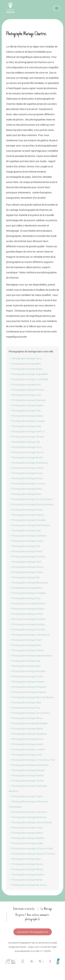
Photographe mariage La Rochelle (28, 379)
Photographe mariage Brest (25, 494)
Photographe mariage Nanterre (27, 603)
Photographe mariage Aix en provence (31, 499)
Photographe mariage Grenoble (27, 520)
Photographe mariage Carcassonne (29, 713)
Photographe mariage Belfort (26, 833)
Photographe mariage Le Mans (27, 749)
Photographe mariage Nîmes (26, 718)
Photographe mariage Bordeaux (27, 692)
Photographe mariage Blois (25, 645)
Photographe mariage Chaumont (28, 812)
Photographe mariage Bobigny (27, 609)
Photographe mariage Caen (25, 426)
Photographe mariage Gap (24, 661)
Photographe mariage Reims (25, 489)
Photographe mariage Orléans (26, 650)
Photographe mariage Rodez (26, 551)
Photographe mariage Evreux (26, 478)
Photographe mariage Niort (25, 384)
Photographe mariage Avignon (27, 682)
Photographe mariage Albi (24, 577)
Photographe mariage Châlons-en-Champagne (29, 804)
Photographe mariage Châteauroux (29, 635)
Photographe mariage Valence (26, 515)
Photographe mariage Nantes (26, 739)
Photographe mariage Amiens (26, 405)
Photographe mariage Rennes (26, 775)
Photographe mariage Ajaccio (26, 452)
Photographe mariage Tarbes (26, 572)
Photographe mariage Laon (25, 395)
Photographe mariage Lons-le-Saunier (31, 822)
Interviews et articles (24, 909)
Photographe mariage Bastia (26, 457)
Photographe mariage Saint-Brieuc (29, 765)
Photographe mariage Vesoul (26, 828)
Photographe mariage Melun (25, 588)
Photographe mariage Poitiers (26, 390)
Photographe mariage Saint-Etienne (29, 525)
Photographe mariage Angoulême (28, 374)
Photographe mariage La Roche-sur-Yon (32, 760)
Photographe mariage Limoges (27, 421)
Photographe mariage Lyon (25, 530)
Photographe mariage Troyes (26, 796)
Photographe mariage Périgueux (28, 687)
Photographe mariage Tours (25, 640)
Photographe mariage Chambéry (28, 536)
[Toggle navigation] (57, 8)
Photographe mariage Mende (26, 728)
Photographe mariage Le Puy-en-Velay (31, 848)
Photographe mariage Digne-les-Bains (30, 656)
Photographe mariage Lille (24, 442)
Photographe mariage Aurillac (26, 843)
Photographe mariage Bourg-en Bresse (31, 504)
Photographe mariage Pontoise (27, 619)
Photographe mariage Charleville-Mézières (28, 788)
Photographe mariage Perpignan (28, 734)
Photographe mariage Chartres (27, 629)
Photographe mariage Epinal (25, 369)
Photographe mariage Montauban (29, 583)
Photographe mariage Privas (26, 510)
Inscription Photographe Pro (33, 932)
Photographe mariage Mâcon (26, 869)
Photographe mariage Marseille (27, 671)
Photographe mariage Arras (25, 447)
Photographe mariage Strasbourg (28, 463)
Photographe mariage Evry (25, 598)
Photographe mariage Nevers (26, 864)
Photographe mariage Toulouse (27, 556)
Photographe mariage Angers (26, 744)
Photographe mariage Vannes (26, 781)
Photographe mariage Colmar (26, 468)
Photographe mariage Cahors (26, 567)
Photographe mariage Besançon (28, 817)
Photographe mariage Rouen (26, 473)
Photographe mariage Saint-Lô (27, 431)
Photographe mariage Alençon (27, 437)
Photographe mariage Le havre (27, 483)
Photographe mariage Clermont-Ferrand (32, 854)
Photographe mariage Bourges (27, 624)
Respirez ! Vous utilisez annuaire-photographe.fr (33, 917)
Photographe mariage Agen (25, 702)
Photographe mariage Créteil (26, 614)
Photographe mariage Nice (25, 666)
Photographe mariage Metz (25, 364)
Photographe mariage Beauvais (27, 400)
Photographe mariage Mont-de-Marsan (31, 697)
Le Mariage (46, 909)
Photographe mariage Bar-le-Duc (28, 885)
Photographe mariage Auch (25, 562)
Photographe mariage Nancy (26, 880)
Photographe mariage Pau (24, 708)
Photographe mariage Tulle (25, 411)
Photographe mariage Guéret (26, 416)
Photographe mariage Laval (25, 755)
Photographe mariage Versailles (27, 593)
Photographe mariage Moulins (26, 838)
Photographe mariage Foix (24, 546)
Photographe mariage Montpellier (28, 723)
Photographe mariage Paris (25, 358)
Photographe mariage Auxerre (26, 874)
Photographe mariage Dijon (25, 859)
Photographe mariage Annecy (26, 541)
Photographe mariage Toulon (26, 676)
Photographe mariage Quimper (27, 770)
